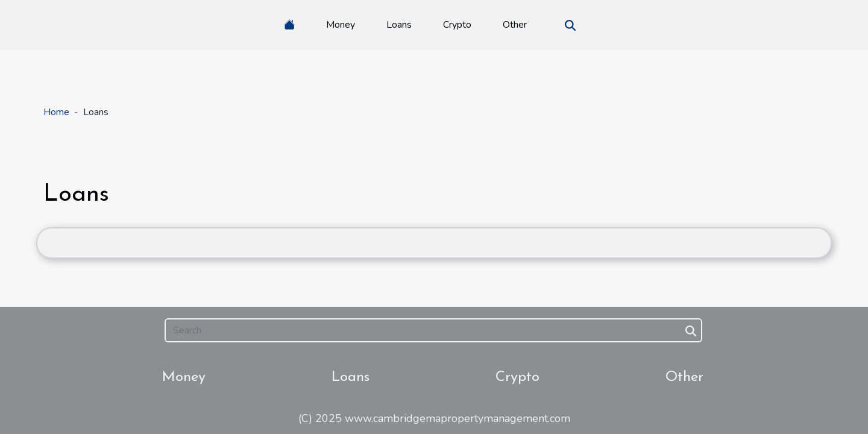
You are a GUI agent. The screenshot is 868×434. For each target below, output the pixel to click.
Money (341, 25)
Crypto (457, 25)
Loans (399, 25)
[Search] (433, 330)
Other (515, 25)
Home (56, 112)
